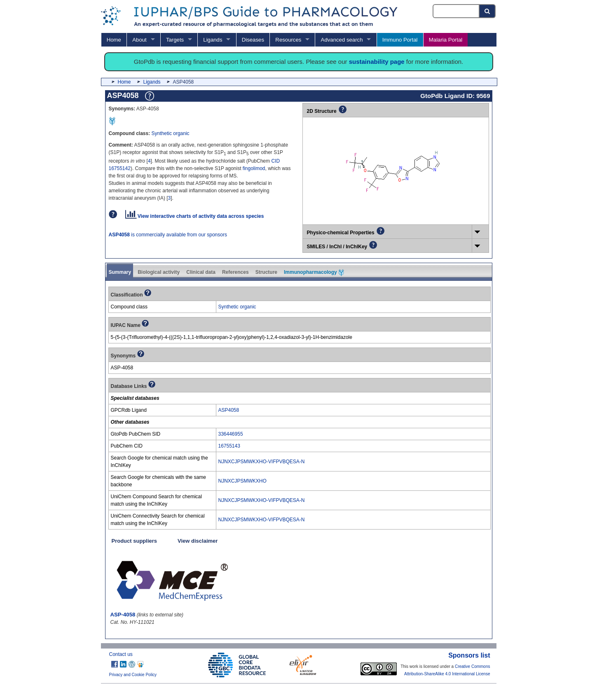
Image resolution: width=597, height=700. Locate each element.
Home (114, 40)
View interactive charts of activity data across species (195, 216)
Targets (175, 40)
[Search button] (488, 11)
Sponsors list (469, 655)
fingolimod (254, 168)
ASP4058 (229, 410)
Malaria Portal (446, 40)
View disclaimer (198, 541)
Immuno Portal (400, 40)
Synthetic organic (171, 133)
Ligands (213, 40)
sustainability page (377, 62)
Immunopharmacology (314, 273)
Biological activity (159, 272)
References (235, 272)
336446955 (231, 434)
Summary (120, 272)
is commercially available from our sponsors (168, 235)
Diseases (253, 40)
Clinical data (201, 272)
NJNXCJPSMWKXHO (242, 481)
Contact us (121, 654)
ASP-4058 (123, 615)
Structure (266, 272)
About (139, 40)
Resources (288, 40)
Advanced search (342, 40)
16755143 (229, 446)
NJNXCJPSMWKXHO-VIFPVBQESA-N (262, 462)
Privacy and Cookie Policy (133, 675)
